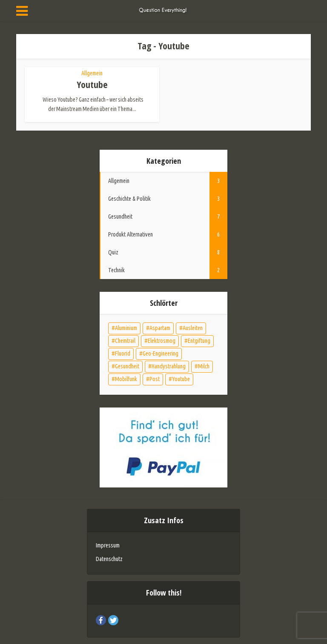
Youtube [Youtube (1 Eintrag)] (181, 379)
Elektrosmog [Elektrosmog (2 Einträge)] (162, 341)
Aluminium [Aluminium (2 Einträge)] (126, 328)
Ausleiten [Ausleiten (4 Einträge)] (193, 328)
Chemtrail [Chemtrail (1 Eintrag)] (125, 341)
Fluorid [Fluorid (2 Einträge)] (123, 353)
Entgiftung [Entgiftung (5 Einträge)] (199, 341)
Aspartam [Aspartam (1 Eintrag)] (160, 328)
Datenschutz (109, 559)
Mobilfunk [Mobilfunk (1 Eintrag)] (126, 379)
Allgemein (92, 73)
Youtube (92, 84)
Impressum (108, 545)
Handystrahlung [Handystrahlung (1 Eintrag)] (169, 366)
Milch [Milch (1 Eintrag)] (204, 366)
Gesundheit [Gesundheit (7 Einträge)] (127, 366)
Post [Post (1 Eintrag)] (155, 379)
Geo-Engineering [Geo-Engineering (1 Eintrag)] (161, 353)
